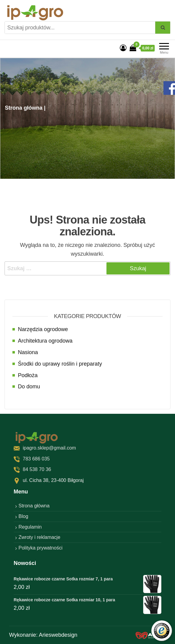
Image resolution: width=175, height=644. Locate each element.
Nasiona (28, 352)
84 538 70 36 (37, 469)
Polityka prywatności (40, 548)
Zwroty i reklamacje (39, 537)
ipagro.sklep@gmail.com (49, 448)
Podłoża (28, 375)
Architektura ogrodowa (45, 341)
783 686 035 (36, 459)
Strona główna (34, 506)
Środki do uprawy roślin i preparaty (60, 364)
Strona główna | (25, 108)
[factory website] (151, 635)
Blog (23, 516)
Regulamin (30, 527)
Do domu (29, 387)
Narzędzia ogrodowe (43, 329)
